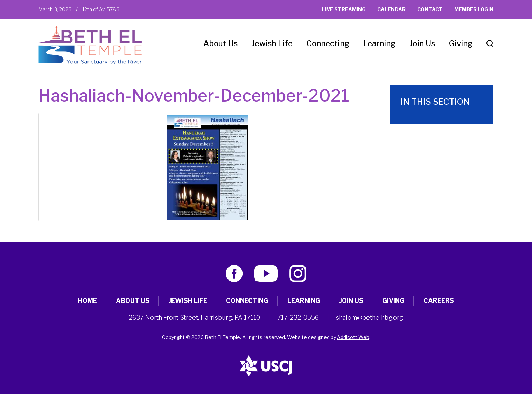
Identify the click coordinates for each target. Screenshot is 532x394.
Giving (461, 43)
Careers (439, 301)
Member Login (474, 9)
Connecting (328, 43)
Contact (430, 9)
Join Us (422, 43)
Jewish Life (272, 43)
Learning (379, 43)
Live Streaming (344, 9)
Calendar (391, 9)
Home (87, 301)
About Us (220, 43)
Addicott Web (353, 337)
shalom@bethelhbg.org (370, 317)
